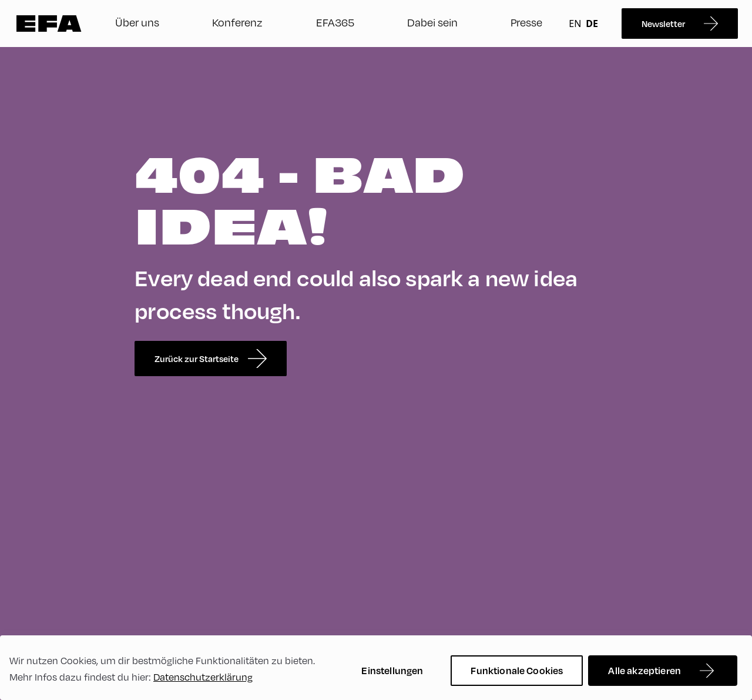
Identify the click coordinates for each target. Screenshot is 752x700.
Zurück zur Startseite (211, 359)
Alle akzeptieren (644, 670)
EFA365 (335, 22)
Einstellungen (392, 670)
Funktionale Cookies (517, 670)
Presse (526, 22)
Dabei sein (432, 22)
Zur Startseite (49, 24)
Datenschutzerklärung (203, 677)
